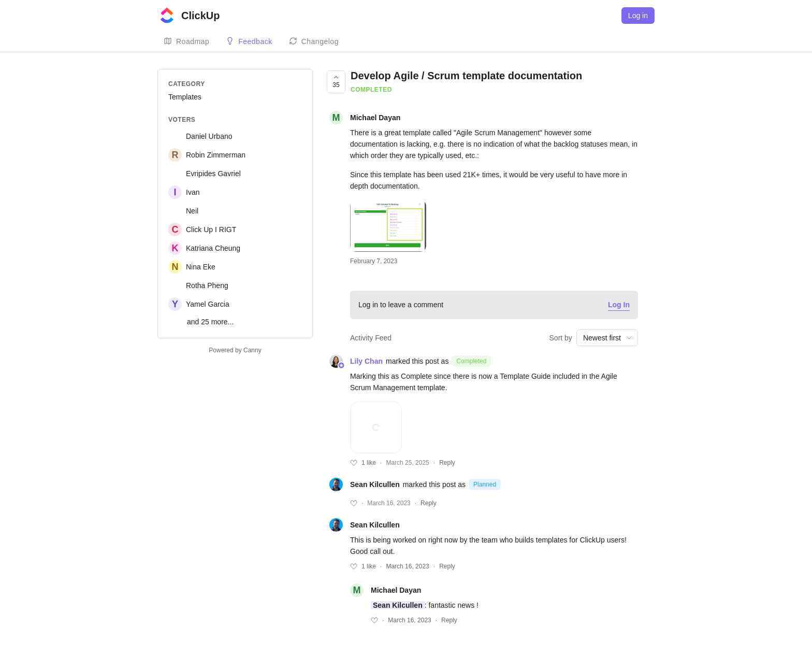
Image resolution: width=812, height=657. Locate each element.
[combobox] (607, 338)
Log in (638, 16)
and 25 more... (210, 322)
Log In (619, 305)
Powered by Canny (235, 350)
